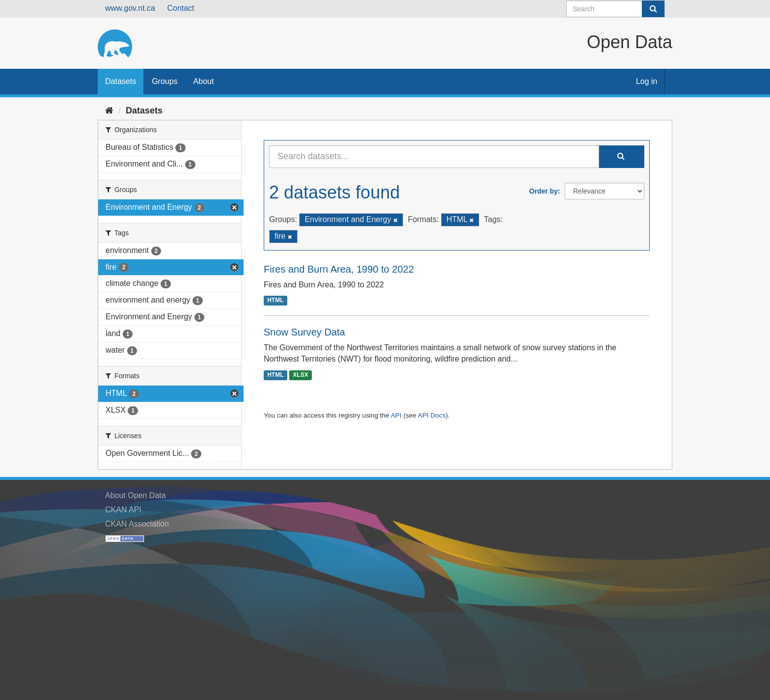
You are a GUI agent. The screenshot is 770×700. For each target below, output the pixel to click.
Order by (544, 191)
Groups (165, 81)
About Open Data (136, 495)
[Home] (109, 111)
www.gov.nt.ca (130, 8)
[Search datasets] (616, 9)
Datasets (121, 81)
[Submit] (653, 9)
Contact (180, 8)
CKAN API (123, 510)
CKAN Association (137, 524)
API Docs (432, 415)
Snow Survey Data (304, 332)
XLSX (300, 375)
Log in (647, 81)
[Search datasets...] (434, 157)
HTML (275, 301)
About (204, 81)
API (396, 415)
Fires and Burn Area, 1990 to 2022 (339, 269)
